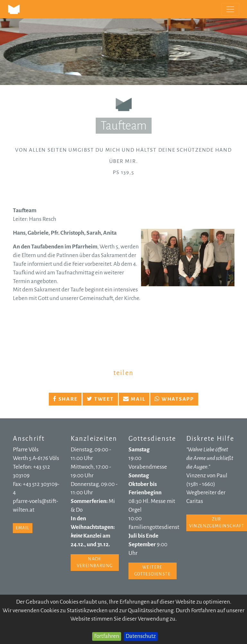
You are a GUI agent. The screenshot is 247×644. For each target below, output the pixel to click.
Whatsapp (174, 399)
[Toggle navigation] (230, 9)
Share (65, 399)
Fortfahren (107, 636)
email (23, 528)
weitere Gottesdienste (152, 571)
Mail (134, 399)
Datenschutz (141, 636)
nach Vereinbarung (95, 562)
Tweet (100, 399)
